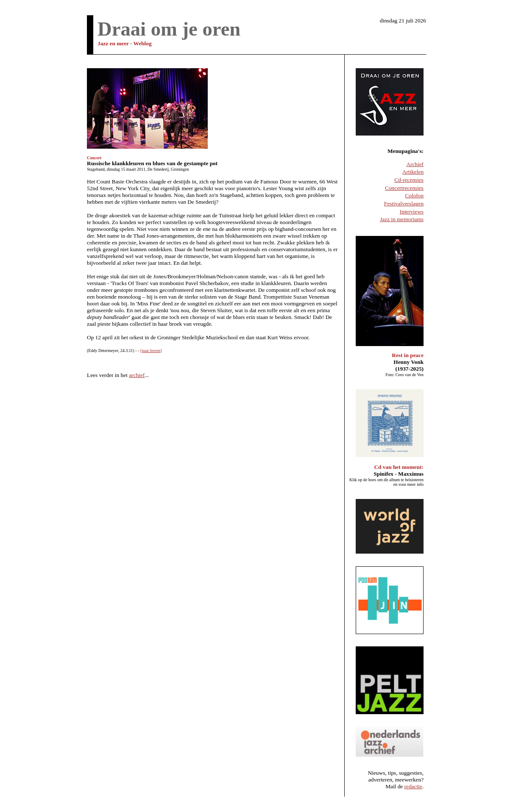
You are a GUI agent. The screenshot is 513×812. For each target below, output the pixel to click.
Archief (415, 164)
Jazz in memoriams (402, 219)
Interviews (412, 212)
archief (137, 375)
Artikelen (413, 172)
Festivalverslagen (404, 204)
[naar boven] (151, 351)
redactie (413, 786)
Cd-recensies (409, 180)
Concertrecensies (404, 188)
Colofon (414, 195)
